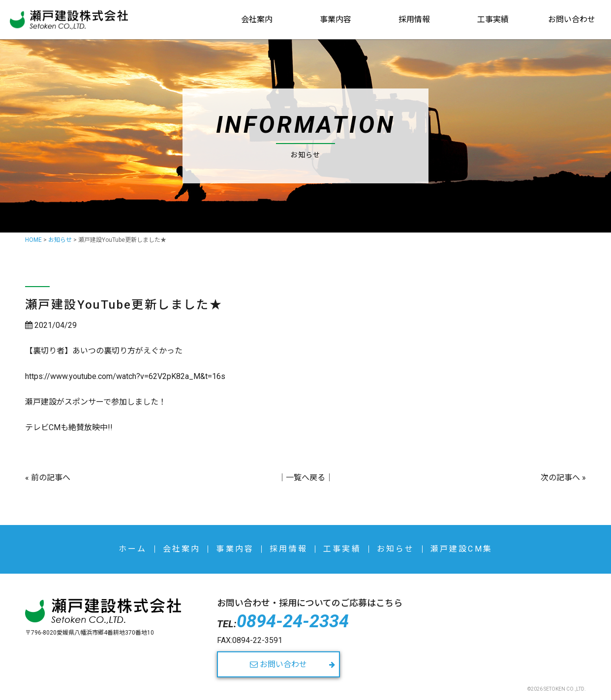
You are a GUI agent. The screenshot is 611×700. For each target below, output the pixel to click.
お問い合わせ (572, 19)
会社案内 (257, 19)
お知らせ (396, 549)
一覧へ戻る (305, 478)
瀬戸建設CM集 (461, 549)
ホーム (133, 549)
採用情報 (414, 19)
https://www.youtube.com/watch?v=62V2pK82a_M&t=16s (125, 376)
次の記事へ (560, 478)
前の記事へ (51, 478)
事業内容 (336, 19)
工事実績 (493, 19)
